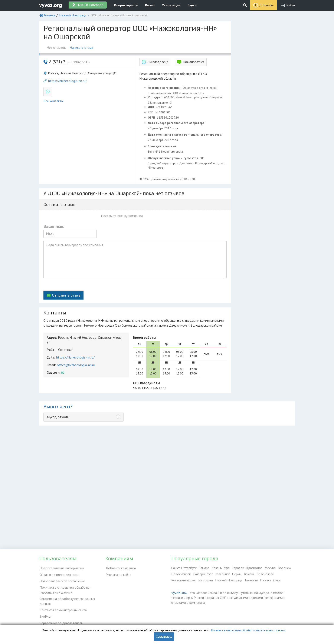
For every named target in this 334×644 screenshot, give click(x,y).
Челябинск (222, 574)
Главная (49, 15)
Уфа (227, 568)
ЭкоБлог (45, 614)
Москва (270, 568)
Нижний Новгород (73, 15)
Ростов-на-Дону (183, 580)
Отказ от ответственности (59, 574)
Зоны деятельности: (163, 146)
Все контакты (53, 101)
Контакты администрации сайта (63, 608)
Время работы (144, 337)
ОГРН (152, 118)
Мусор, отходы (58, 417)
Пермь (237, 574)
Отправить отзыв (66, 295)
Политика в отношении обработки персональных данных (65, 589)
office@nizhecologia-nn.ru (76, 365)
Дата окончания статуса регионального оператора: (185, 135)
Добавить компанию (120, 568)
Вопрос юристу (126, 5)
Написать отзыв (82, 47)
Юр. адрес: (156, 97)
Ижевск (266, 580)
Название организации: (165, 88)
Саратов (238, 568)
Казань (217, 568)
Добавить (266, 5)
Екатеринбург (203, 574)
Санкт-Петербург (184, 568)
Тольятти (251, 580)
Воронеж (284, 568)
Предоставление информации (61, 568)
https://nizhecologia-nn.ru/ (67, 81)
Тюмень (249, 574)
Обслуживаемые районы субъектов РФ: (176, 158)
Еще (192, 5)
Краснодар (254, 568)
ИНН (151, 107)
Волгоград (205, 580)
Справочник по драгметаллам (61, 621)
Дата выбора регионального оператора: (177, 123)
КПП (151, 112)
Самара (204, 568)
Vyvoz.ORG (179, 593)
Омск (277, 580)
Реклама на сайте (118, 574)
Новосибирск (181, 574)
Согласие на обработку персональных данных (67, 600)
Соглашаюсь (164, 637)
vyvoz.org (51, 5)
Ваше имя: (54, 226)
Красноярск (265, 574)
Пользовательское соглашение (62, 580)
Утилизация (171, 5)
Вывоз (150, 5)
